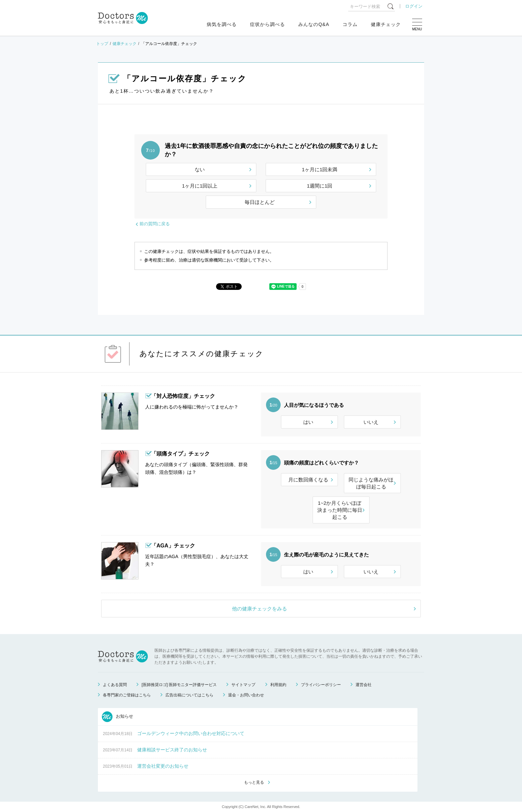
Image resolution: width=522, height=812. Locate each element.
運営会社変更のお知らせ (163, 766)
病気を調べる (222, 24)
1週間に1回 (320, 186)
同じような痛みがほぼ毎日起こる (371, 483)
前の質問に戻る (155, 224)
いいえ (371, 422)
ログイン (414, 6)
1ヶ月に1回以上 (200, 186)
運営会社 (364, 685)
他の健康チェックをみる (260, 609)
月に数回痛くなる (308, 480)
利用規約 (278, 685)
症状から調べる (267, 24)
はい (308, 422)
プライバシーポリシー (321, 685)
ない (200, 169)
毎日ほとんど (260, 202)
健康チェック (386, 24)
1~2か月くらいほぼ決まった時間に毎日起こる (340, 510)
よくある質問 (115, 685)
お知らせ (118, 717)
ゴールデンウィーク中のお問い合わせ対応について (191, 733)
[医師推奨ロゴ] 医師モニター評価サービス (179, 685)
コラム (350, 24)
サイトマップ (243, 685)
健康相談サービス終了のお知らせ (172, 750)
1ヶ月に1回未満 (320, 169)
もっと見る (254, 782)
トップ (102, 44)
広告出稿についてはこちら (189, 695)
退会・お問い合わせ (246, 695)
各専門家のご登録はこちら (127, 695)
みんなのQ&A (314, 24)
